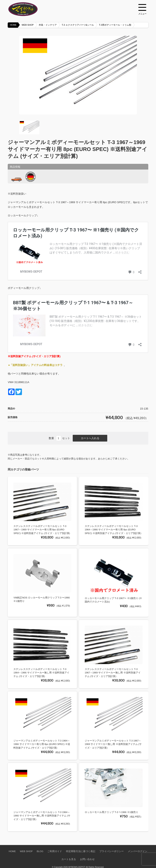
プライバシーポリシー (112, 851)
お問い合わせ (87, 859)
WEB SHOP (28, 25)
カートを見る (69, 859)
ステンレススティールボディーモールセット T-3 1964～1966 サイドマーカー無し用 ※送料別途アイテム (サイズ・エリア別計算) (41, 673)
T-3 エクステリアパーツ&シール (78, 25)
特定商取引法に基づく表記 (81, 851)
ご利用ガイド (55, 851)
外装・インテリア (48, 25)
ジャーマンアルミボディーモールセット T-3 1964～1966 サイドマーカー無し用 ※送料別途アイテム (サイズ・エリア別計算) (42, 816)
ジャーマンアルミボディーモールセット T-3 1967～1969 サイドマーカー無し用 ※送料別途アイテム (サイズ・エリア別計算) (113, 744)
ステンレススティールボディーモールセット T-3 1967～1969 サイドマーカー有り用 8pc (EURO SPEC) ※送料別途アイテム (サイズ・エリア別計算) (42, 530)
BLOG (40, 851)
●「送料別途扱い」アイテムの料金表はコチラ (35, 365)
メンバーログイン (138, 851)
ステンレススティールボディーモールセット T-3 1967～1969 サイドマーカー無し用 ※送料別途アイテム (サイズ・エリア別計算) (113, 673)
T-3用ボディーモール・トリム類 (115, 25)
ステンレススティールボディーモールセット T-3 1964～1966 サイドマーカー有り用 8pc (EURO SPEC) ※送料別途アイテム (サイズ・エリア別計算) (113, 530)
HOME (13, 25)
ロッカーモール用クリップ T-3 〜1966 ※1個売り (111, 812)
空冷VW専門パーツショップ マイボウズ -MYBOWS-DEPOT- (28, 9)
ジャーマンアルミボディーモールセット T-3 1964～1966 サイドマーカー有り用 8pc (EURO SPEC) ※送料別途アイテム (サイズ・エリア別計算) (42, 744)
